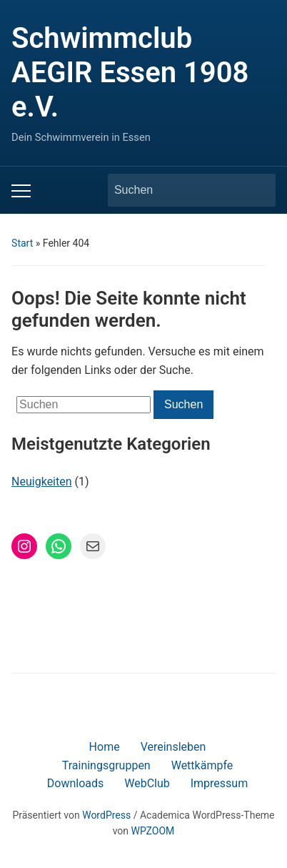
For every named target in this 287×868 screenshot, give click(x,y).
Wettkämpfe (202, 765)
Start (22, 243)
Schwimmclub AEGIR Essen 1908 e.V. (130, 73)
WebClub (147, 783)
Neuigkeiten (41, 482)
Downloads (75, 783)
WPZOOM (153, 831)
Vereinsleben (173, 747)
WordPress (106, 815)
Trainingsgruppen (106, 765)
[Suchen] (178, 190)
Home (105, 747)
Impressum (220, 783)
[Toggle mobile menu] (21, 191)
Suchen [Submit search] (258, 190)
